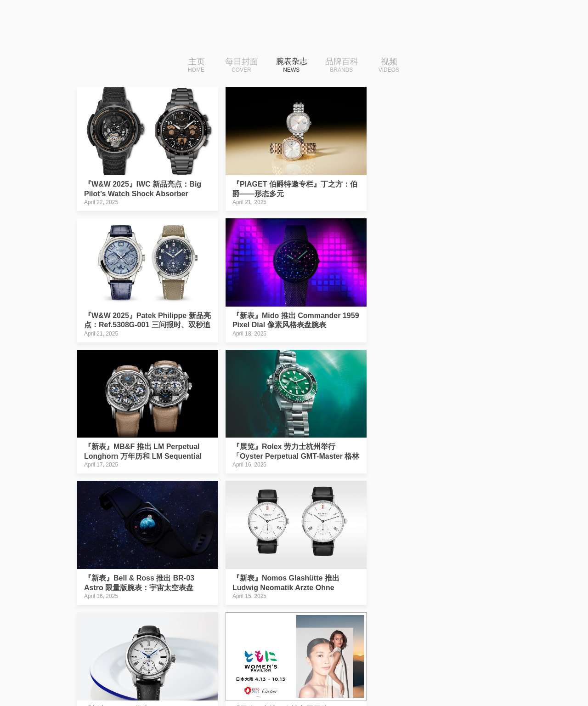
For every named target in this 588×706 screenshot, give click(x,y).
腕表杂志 (292, 66)
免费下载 (452, 676)
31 (322, 618)
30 (303, 618)
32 (342, 618)
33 (362, 618)
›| (438, 618)
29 (283, 618)
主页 (194, 66)
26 (224, 618)
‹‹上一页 (175, 618)
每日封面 (239, 66)
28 (263, 618)
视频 (392, 66)
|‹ (148, 618)
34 (381, 618)
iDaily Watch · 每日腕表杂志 (149, 678)
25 (204, 618)
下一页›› (410, 618)
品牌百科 (345, 66)
